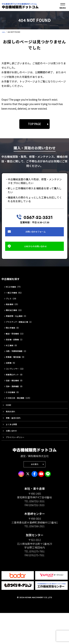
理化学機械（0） (16, 337)
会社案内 (35, 494)
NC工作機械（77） (18, 294)
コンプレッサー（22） (20, 380)
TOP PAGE (34, 124)
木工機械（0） (15, 356)
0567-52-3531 (38, 217)
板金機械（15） (16, 313)
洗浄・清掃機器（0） (19, 398)
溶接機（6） (14, 374)
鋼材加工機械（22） (18, 319)
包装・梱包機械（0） (19, 392)
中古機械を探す (14, 286)
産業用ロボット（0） (19, 386)
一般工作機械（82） (18, 300)
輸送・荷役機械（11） (20, 343)
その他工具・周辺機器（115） (24, 411)
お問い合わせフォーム (36, 233)
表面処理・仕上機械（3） (22, 325)
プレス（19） (15, 306)
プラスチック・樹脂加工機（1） (25, 331)
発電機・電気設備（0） (20, 368)
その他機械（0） (16, 405)
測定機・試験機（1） (19, 349)
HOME (4, 32)
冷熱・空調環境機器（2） (22, 362)
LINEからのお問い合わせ (36, 252)
